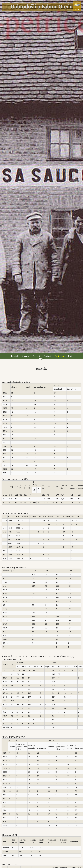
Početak (15, 356)
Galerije (26, 356)
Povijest (47, 356)
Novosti (36, 356)
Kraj (70, 356)
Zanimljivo (60, 356)
